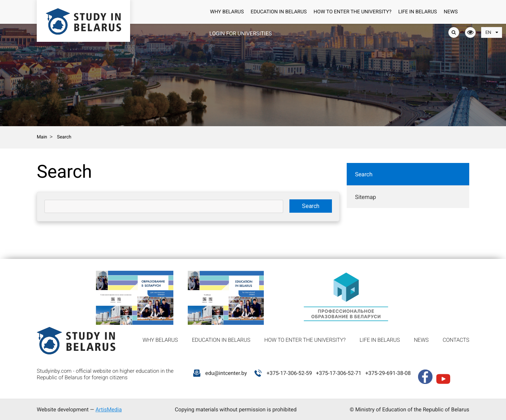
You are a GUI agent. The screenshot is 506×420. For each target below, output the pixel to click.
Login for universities (241, 34)
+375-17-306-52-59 (289, 373)
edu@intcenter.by (226, 373)
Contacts (456, 340)
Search (364, 174)
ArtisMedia (109, 410)
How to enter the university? (352, 12)
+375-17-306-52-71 (338, 373)
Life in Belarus (418, 12)
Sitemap (365, 197)
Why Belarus (227, 12)
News (451, 12)
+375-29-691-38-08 (388, 373)
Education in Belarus (279, 12)
